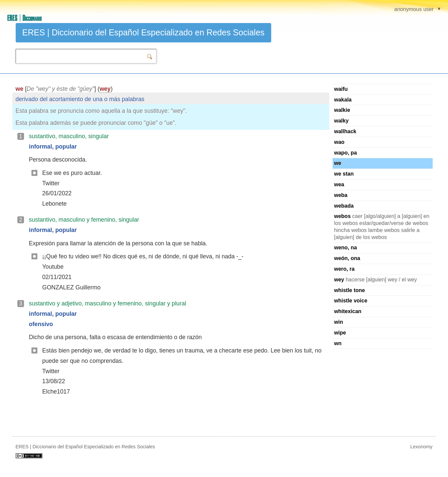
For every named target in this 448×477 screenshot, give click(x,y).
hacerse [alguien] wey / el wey (376, 280)
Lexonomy (421, 447)
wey (105, 89)
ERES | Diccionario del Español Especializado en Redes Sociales (143, 32)
